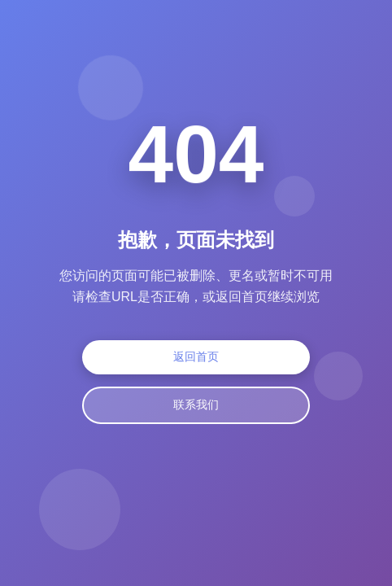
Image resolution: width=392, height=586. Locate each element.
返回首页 (196, 357)
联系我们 (196, 405)
